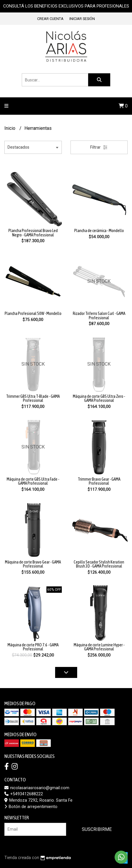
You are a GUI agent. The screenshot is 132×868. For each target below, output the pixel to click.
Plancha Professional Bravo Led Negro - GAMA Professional (33, 233)
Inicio (10, 128)
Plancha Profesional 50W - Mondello (33, 313)
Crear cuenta (50, 19)
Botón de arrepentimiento (31, 807)
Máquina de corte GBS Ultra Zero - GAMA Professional (99, 398)
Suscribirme (97, 829)
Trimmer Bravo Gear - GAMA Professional (99, 481)
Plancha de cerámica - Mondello (99, 231)
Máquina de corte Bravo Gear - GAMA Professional (33, 564)
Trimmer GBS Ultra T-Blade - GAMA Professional (33, 398)
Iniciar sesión (82, 19)
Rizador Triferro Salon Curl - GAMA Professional (99, 316)
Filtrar (99, 147)
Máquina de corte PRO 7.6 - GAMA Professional (33, 647)
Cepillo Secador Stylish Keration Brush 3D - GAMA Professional (99, 564)
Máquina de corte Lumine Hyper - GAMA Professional (99, 647)
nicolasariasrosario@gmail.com (37, 788)
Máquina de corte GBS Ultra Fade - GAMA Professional (33, 481)
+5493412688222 (24, 794)
